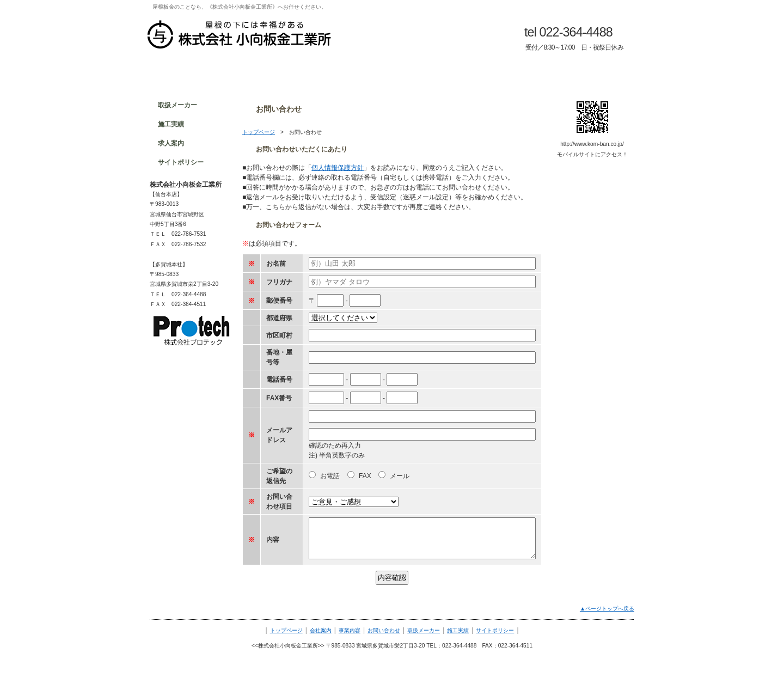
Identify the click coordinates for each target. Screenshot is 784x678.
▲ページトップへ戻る (607, 609)
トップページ (259, 132)
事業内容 (350, 630)
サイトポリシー (495, 630)
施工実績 (458, 630)
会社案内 (321, 630)
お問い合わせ (384, 630)
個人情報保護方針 (338, 168)
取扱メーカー (424, 630)
